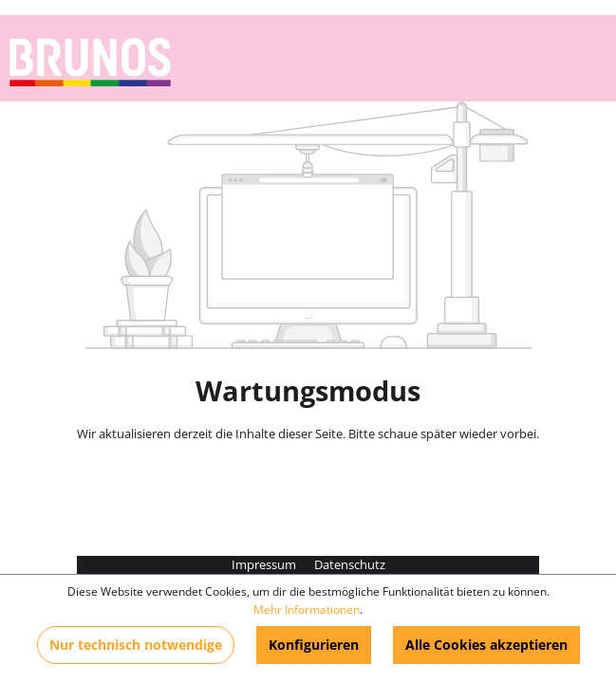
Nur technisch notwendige (136, 645)
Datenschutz (350, 564)
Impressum (265, 564)
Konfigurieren (314, 645)
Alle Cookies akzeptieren (486, 645)
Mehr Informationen (307, 609)
